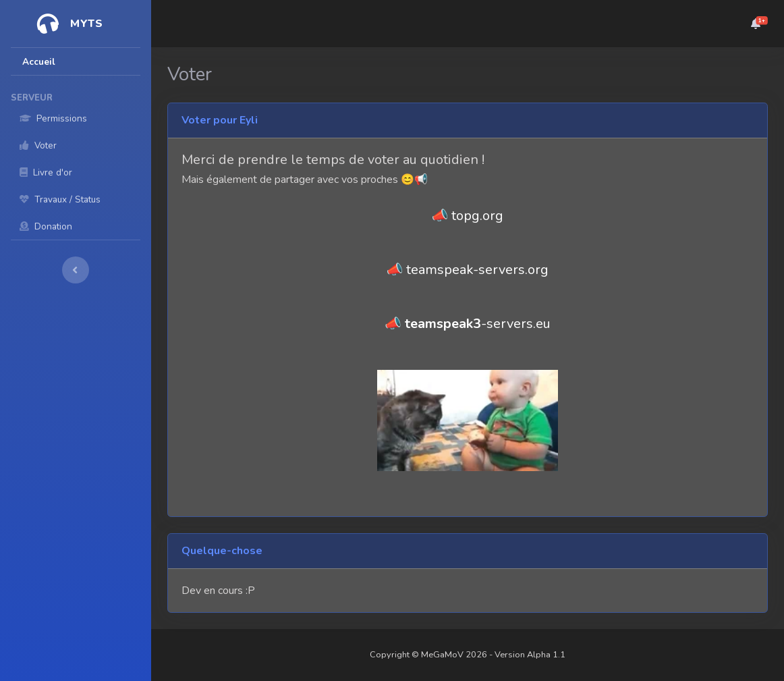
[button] (756, 24)
